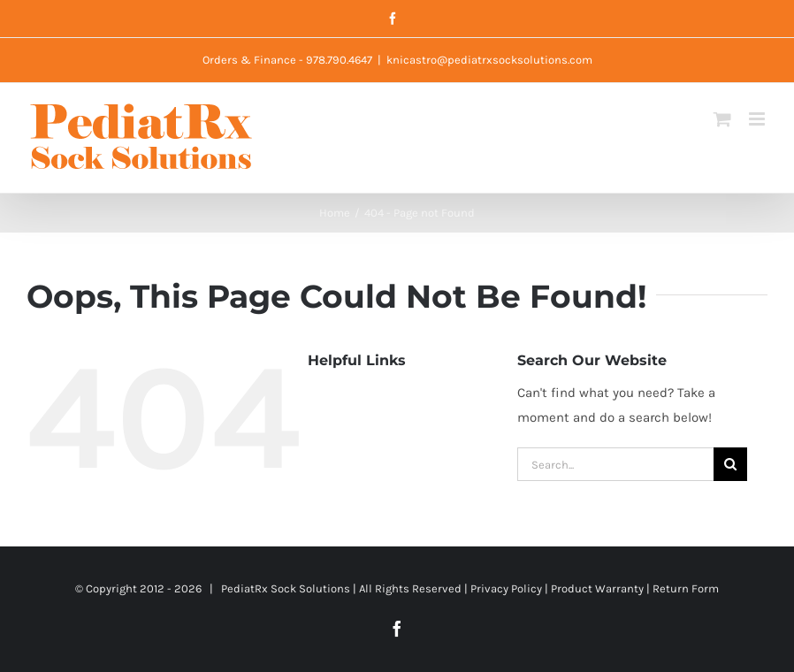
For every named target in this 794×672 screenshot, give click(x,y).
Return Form (686, 588)
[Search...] (615, 464)
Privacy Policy (506, 588)
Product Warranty (597, 588)
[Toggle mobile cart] (722, 119)
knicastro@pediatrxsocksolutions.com (489, 60)
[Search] (730, 464)
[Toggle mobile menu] (758, 119)
